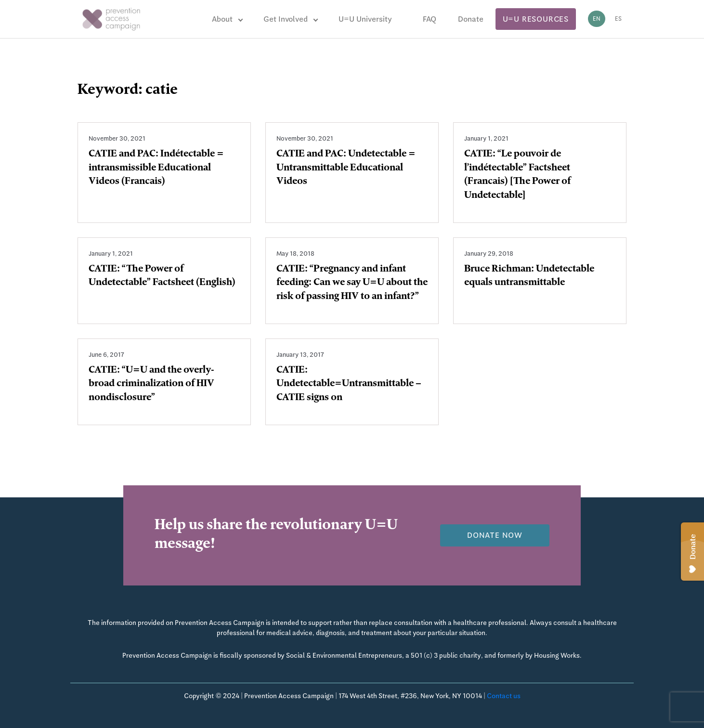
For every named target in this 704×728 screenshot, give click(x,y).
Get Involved (286, 19)
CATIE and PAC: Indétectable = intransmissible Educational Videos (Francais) (156, 169)
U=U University (365, 19)
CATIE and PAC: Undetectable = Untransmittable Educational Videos (346, 169)
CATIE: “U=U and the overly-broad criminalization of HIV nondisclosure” (151, 385)
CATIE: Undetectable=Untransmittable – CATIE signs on (349, 385)
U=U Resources (536, 19)
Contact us (504, 696)
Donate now (495, 535)
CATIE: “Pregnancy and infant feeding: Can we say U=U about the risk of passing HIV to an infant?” (352, 284)
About (222, 19)
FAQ (430, 19)
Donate (471, 19)
